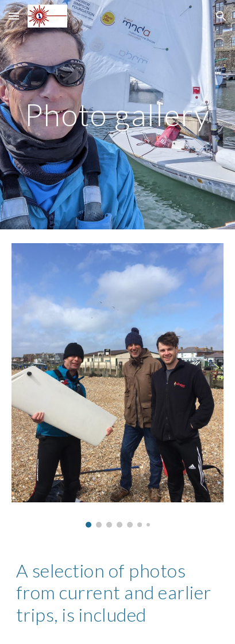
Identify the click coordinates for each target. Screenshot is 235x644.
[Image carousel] (118, 385)
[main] (118, 114)
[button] (14, 16)
